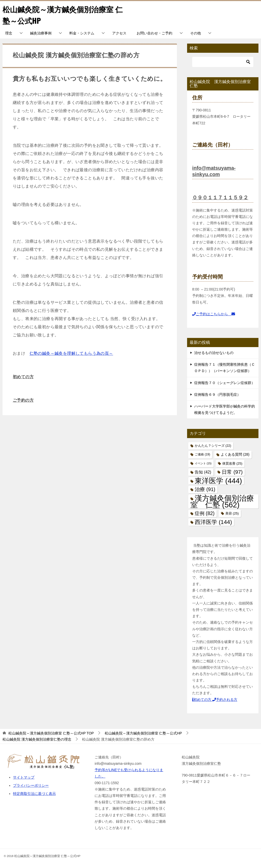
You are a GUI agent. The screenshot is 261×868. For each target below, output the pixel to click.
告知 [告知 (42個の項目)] (203, 472)
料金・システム (82, 33)
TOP (51, 733)
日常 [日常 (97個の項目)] (232, 472)
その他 (195, 33)
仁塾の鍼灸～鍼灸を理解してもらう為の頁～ (71, 353)
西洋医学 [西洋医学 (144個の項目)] (213, 522)
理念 (9, 33)
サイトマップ (24, 777)
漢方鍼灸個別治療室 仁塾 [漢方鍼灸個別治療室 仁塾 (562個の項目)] (222, 501)
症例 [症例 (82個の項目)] (205, 513)
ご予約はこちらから (214, 314)
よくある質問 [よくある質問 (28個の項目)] (235, 455)
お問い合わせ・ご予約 (154, 33)
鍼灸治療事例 (41, 33)
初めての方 (23, 377)
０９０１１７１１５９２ (220, 198)
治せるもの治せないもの (214, 353)
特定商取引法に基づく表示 (34, 794)
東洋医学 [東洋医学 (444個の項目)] (218, 481)
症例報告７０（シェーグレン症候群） (225, 383)
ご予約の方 (23, 400)
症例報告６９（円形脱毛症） (217, 394)
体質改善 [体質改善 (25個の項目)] (232, 463)
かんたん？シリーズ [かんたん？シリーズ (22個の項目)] (213, 446)
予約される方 (225, 700)
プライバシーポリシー (31, 785)
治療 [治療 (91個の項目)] (205, 489)
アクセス (119, 33)
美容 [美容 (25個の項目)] (232, 513)
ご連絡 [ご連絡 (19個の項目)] (202, 454)
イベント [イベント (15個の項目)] (203, 463)
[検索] (223, 62)
